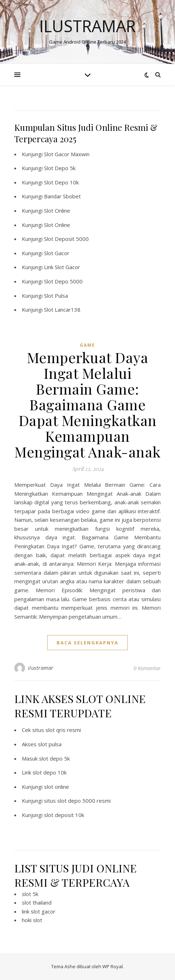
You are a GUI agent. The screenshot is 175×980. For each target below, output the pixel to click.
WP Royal (113, 966)
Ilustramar (87, 26)
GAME (87, 345)
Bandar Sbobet (62, 196)
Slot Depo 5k (60, 168)
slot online (57, 787)
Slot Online (57, 211)
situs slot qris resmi (57, 730)
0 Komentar (147, 668)
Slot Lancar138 (62, 310)
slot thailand (37, 902)
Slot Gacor (57, 253)
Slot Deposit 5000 (66, 239)
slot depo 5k (54, 758)
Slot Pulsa (56, 296)
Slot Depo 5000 (63, 281)
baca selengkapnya (87, 643)
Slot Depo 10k (61, 182)
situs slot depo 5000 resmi (77, 801)
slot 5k (30, 894)
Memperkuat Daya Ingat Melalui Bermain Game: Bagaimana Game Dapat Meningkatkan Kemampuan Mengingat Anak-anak (87, 404)
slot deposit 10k (64, 815)
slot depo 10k (50, 772)
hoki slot (32, 920)
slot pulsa (50, 744)
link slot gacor (39, 911)
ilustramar (41, 668)
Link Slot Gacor (62, 267)
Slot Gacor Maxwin (67, 154)
